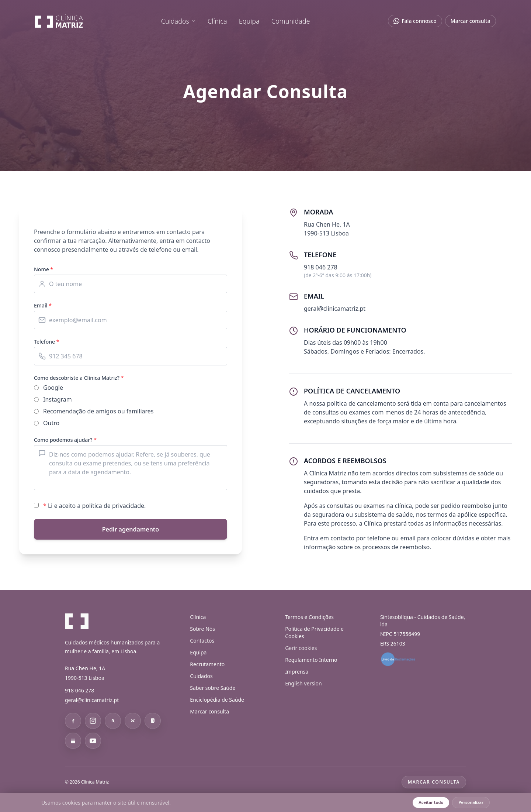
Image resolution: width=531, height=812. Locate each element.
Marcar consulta (470, 22)
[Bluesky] (133, 721)
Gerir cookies (301, 648)
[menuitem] (178, 22)
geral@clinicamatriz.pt (92, 700)
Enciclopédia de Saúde (217, 700)
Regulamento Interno (311, 660)
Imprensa (297, 672)
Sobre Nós (202, 629)
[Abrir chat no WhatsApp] (415, 22)
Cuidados (178, 22)
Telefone (46, 342)
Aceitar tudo (431, 802)
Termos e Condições (309, 617)
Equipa (249, 22)
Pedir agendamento (131, 529)
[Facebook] (73, 721)
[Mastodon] (153, 721)
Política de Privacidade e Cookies (314, 632)
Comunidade (291, 22)
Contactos (202, 641)
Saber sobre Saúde (213, 688)
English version (303, 683)
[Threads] (113, 721)
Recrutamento (207, 664)
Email (43, 305)
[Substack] (73, 741)
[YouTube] (93, 741)
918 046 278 (79, 690)
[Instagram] (93, 721)
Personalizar (471, 802)
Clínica (217, 22)
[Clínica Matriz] (60, 22)
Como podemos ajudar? (65, 440)
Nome (44, 269)
